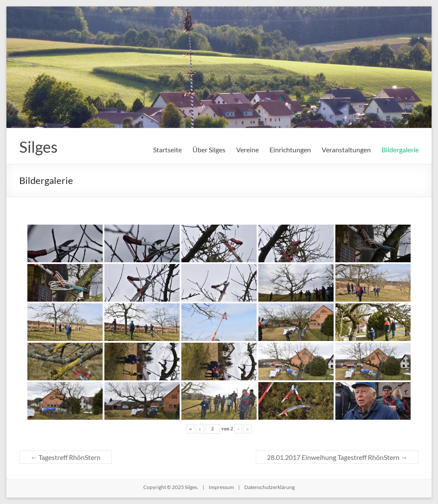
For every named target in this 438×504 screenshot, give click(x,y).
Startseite (167, 150)
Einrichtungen (290, 150)
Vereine (247, 150)
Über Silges (209, 150)
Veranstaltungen (346, 150)
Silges (38, 147)
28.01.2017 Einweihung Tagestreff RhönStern (337, 457)
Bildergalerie (400, 150)
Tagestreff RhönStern (65, 457)
